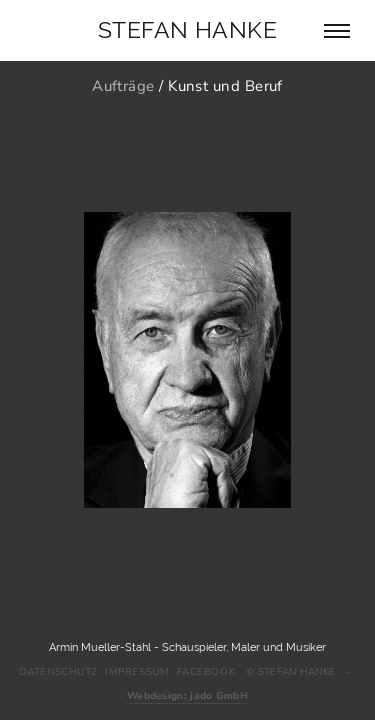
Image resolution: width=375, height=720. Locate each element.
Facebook (206, 672)
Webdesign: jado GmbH (187, 696)
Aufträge (123, 86)
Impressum (137, 672)
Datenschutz (58, 672)
